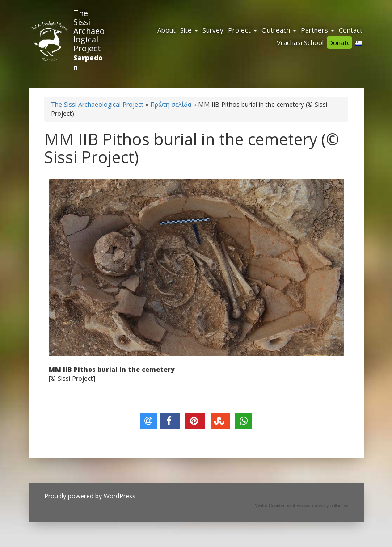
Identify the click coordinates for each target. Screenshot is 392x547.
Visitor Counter (270, 506)
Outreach (279, 30)
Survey (213, 30)
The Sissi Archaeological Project (89, 31)
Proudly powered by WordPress (90, 496)
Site (189, 30)
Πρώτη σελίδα (171, 104)
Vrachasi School (300, 42)
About (166, 30)
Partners (318, 30)
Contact (351, 30)
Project (242, 30)
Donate (339, 42)
